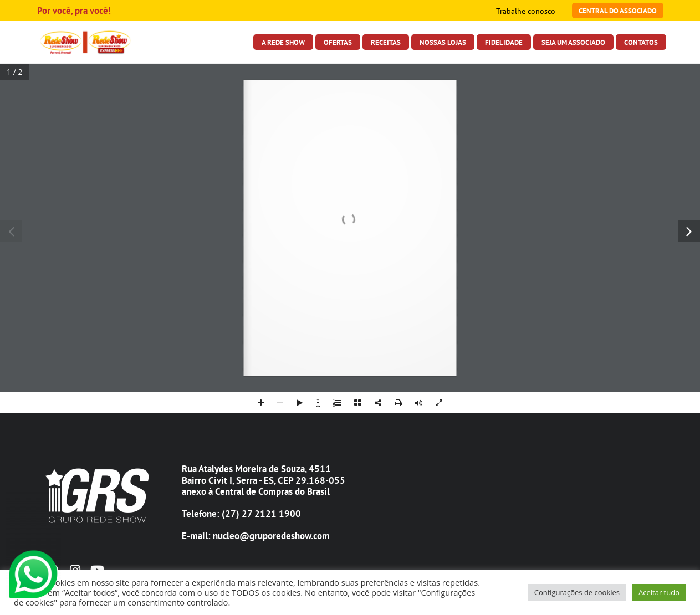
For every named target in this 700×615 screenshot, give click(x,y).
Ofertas (338, 42)
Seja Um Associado (573, 42)
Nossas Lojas (443, 42)
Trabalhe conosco (526, 11)
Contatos (641, 42)
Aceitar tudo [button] (659, 592)
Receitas (386, 42)
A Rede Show (283, 42)
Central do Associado (618, 11)
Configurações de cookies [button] (577, 592)
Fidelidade (504, 42)
